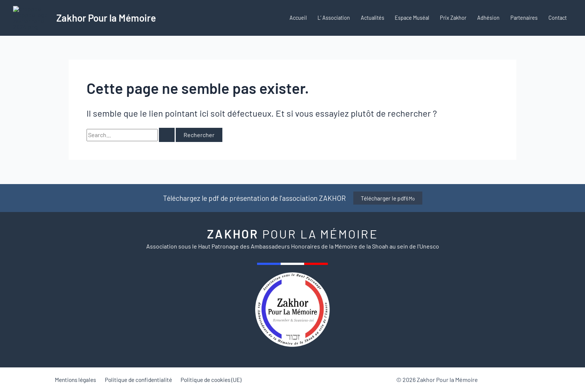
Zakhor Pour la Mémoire (106, 24)
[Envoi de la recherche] (167, 148)
